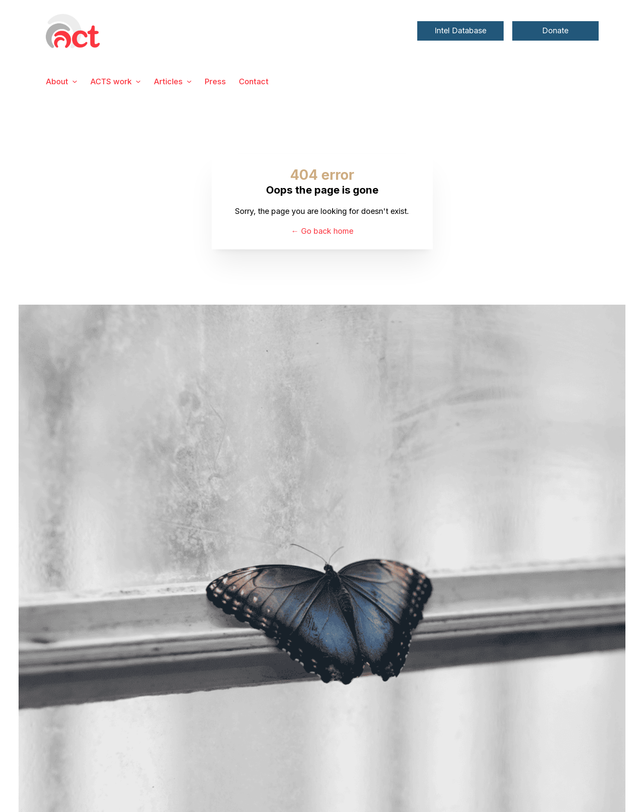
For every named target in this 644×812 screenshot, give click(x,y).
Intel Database (460, 30)
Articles (168, 81)
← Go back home (322, 231)
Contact (254, 81)
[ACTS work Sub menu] (138, 82)
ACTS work (111, 81)
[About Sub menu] (75, 82)
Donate (555, 30)
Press (215, 81)
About (57, 81)
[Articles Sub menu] (189, 82)
